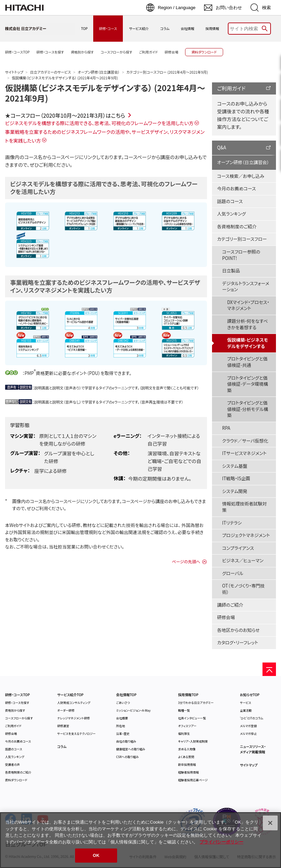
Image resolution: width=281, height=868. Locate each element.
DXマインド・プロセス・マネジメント (248, 305)
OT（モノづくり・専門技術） (243, 589)
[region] (140, 840)
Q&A (222, 147)
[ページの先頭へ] (269, 669)
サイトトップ (14, 72)
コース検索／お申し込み (241, 176)
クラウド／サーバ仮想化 (245, 441)
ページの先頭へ (186, 562)
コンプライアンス (238, 548)
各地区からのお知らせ (238, 630)
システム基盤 (235, 466)
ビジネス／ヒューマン (243, 560)
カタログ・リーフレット (238, 643)
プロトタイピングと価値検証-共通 (247, 362)
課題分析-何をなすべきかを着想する (248, 324)
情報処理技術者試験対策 (244, 507)
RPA (226, 428)
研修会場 (226, 617)
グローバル (233, 573)
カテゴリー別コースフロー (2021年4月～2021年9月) (167, 72)
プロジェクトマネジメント (246, 535)
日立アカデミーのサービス (50, 72)
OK (96, 855)
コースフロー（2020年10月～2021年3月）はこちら (68, 115)
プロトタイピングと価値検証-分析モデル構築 (248, 409)
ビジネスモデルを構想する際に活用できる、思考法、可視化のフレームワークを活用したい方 (99, 123)
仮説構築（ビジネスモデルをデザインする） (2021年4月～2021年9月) (105, 93)
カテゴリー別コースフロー (242, 239)
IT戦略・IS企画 (236, 478)
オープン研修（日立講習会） (99, 72)
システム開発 (235, 491)
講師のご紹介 (230, 605)
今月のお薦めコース (236, 188)
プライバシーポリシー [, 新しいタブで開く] (221, 842)
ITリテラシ (232, 523)
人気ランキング (232, 214)
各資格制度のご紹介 (237, 227)
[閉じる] (270, 823)
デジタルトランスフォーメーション (246, 287)
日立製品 (231, 271)
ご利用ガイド (231, 88)
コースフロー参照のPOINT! (241, 255)
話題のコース (230, 201)
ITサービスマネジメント (244, 453)
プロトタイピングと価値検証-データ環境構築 (248, 384)
